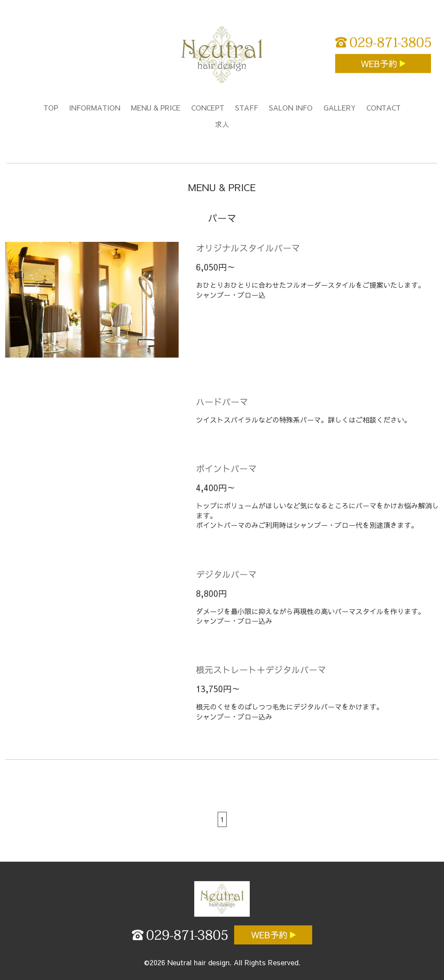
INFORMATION (95, 107)
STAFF (246, 107)
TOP (51, 107)
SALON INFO (291, 107)
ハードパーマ (222, 402)
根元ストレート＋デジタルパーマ (261, 669)
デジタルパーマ (226, 574)
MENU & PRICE (156, 107)
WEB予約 (380, 63)
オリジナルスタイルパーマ (248, 248)
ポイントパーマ (226, 468)
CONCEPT (208, 107)
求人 (222, 124)
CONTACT (384, 107)
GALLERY (340, 107)
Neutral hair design (198, 962)
